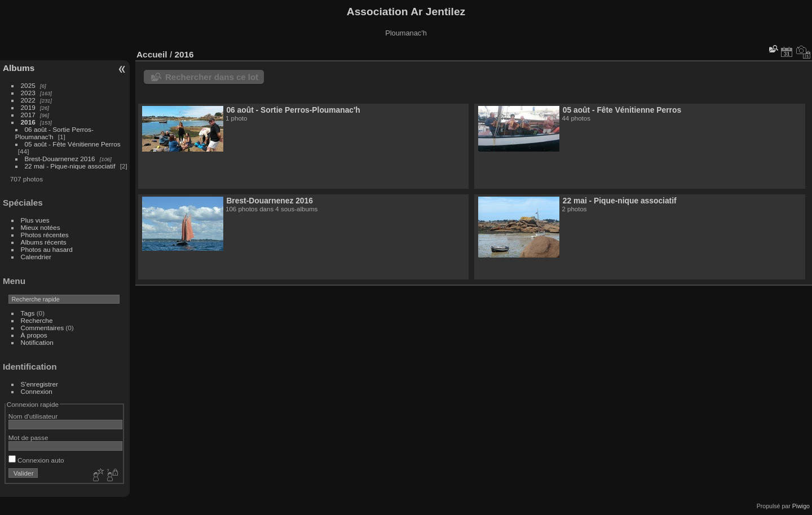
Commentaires (43, 328)
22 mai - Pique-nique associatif (70, 166)
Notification (37, 342)
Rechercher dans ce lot (212, 77)
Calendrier (36, 257)
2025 (28, 85)
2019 (28, 107)
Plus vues (35, 220)
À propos (34, 335)
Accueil (152, 54)
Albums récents (44, 242)
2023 (28, 93)
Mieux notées (41, 227)
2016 (28, 122)
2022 (28, 100)
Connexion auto (36, 460)
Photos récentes (45, 235)
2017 (28, 115)
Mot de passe (28, 438)
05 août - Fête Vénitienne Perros (73, 144)
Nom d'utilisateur (33, 416)
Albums (19, 68)
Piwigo (801, 506)
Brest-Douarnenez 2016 (60, 159)
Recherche (37, 320)
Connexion (37, 391)
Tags (28, 313)
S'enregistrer (39, 384)
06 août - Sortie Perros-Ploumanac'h (293, 110)
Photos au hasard (47, 249)
